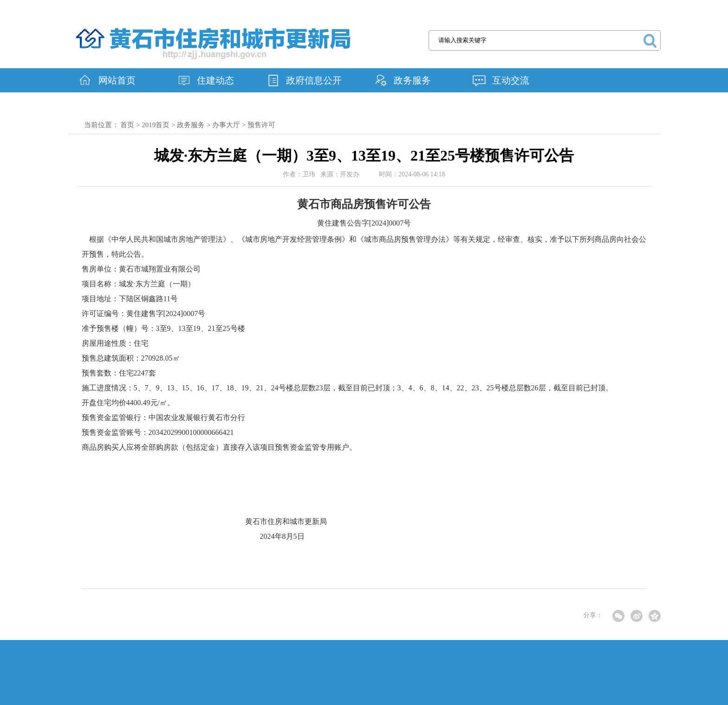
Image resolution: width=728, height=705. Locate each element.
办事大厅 (226, 125)
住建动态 (215, 80)
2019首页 (156, 125)
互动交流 (511, 80)
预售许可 (261, 125)
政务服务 (412, 80)
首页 (127, 125)
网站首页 (117, 80)
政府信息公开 (314, 80)
